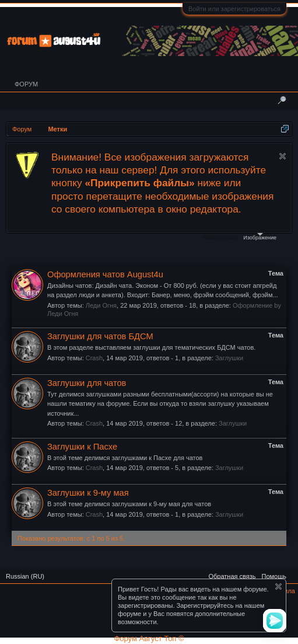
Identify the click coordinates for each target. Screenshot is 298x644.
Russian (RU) (25, 576)
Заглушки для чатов (87, 383)
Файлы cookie (220, 238)
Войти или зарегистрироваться (234, 9)
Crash (94, 358)
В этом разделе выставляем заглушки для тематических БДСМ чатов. (151, 347)
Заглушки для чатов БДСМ (100, 336)
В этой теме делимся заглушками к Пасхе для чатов (125, 458)
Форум (26, 84)
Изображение (260, 237)
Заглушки (229, 358)
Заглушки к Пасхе (82, 447)
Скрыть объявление (283, 156)
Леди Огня (101, 305)
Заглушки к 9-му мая (88, 493)
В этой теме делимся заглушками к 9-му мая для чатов (129, 504)
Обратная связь (232, 576)
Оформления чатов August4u (105, 274)
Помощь (274, 576)
